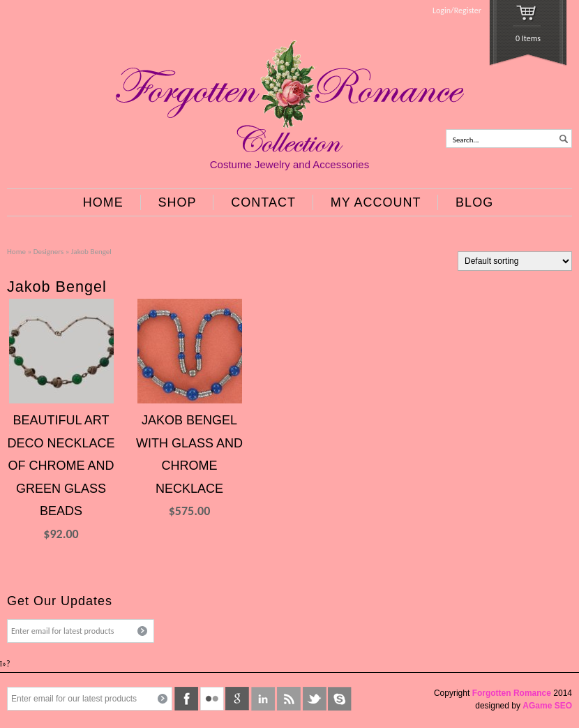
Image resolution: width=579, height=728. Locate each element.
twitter (315, 699)
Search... (466, 140)
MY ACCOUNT (376, 202)
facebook (186, 699)
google (237, 699)
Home (16, 251)
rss (289, 699)
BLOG (474, 202)
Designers (49, 251)
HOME (103, 202)
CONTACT (263, 202)
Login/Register (457, 10)
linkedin (263, 699)
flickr (212, 699)
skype (340, 699)
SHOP (178, 202)
